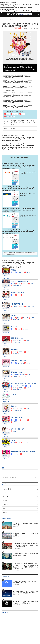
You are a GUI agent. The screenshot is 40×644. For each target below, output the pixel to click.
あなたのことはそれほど (18, 293)
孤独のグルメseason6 (17, 372)
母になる (14, 315)
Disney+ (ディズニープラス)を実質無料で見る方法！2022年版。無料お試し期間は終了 (26, 592)
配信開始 (21, 512)
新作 (21, 501)
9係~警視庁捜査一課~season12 (20, 304)
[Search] (38, 14)
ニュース (21, 497)
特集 (21, 508)
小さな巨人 (14, 440)
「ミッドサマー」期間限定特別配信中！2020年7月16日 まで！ (26, 524)
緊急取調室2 (15, 349)
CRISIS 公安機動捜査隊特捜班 (20, 281)
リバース (14, 395)
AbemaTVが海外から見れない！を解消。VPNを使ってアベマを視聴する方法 (26, 602)
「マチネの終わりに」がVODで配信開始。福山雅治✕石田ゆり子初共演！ (26, 554)
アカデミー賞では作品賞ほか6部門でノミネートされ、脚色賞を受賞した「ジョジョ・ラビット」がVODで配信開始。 (26, 545)
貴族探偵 (14, 270)
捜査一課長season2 (17, 338)
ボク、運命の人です (17, 417)
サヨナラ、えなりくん (18, 429)
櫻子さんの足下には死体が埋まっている (23, 452)
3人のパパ (14, 327)
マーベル (21, 505)
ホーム (3, 20)
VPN (21, 493)
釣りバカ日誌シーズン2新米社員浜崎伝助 (23, 383)
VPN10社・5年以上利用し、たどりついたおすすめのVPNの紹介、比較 (25, 582)
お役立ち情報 (21, 489)
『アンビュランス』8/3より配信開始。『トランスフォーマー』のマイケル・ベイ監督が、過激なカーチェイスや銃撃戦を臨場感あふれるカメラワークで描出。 (26, 566)
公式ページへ (15, 183)
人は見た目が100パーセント (19, 361)
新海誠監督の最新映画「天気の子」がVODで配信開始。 (26, 534)
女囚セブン (14, 406)
